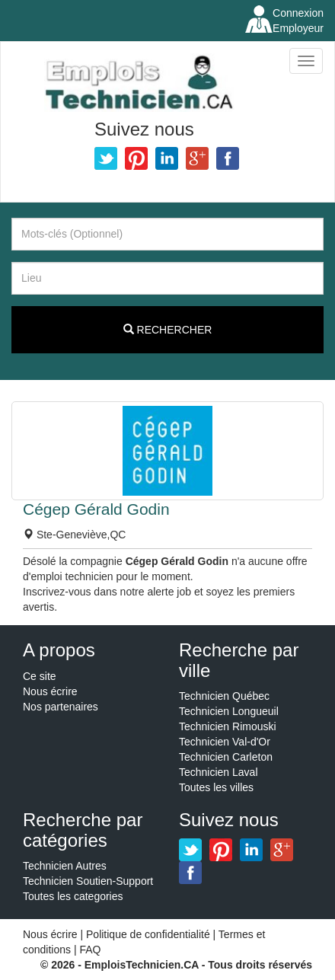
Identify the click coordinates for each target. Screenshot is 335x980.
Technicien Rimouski (228, 726)
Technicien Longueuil (229, 711)
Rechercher (168, 330)
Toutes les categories (73, 896)
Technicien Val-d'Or (225, 742)
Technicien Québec (224, 696)
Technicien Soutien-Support (88, 881)
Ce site (40, 676)
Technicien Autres (65, 866)
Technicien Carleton (226, 757)
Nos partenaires (61, 707)
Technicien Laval (219, 772)
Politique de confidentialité (148, 934)
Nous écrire (50, 691)
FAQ (90, 950)
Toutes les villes (216, 787)
